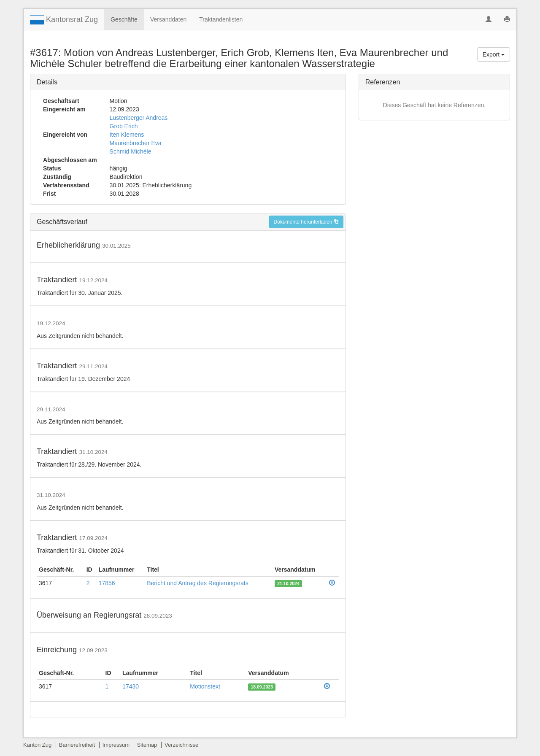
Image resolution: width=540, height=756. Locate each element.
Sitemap (147, 745)
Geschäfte (124, 19)
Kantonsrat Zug (64, 20)
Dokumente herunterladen (306, 222)
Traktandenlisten (221, 19)
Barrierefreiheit (77, 745)
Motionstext (205, 686)
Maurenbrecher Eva (136, 143)
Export (494, 54)
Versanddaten (168, 19)
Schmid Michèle (131, 151)
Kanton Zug (37, 745)
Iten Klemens (127, 135)
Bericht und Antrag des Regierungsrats (197, 583)
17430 (131, 686)
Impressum (116, 745)
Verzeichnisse (181, 745)
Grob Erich (124, 126)
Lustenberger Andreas (139, 118)
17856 (107, 583)
